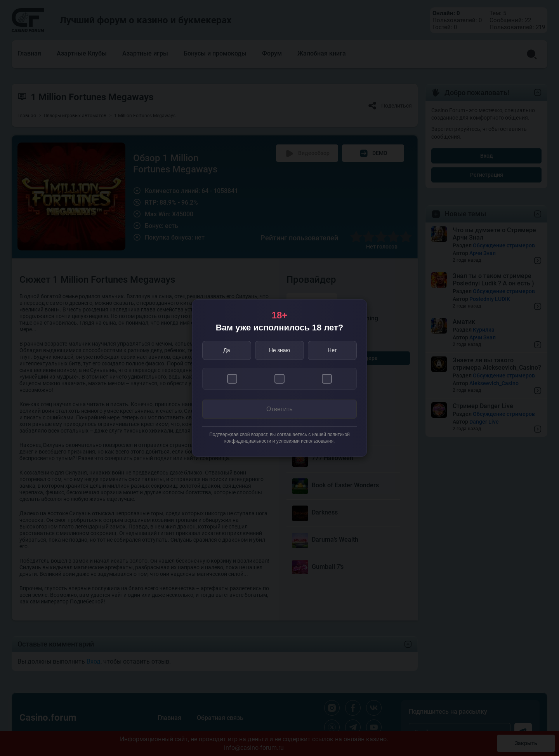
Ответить (279, 409)
